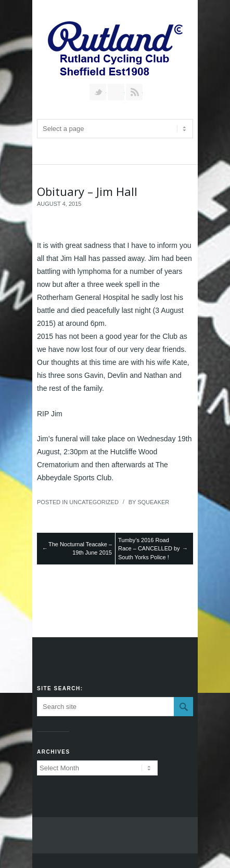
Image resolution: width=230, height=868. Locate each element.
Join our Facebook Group (116, 92)
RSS (134, 92)
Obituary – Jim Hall (87, 191)
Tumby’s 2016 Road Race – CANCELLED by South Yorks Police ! (149, 549)
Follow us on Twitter (98, 92)
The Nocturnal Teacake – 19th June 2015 (80, 549)
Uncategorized (94, 502)
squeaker (153, 502)
